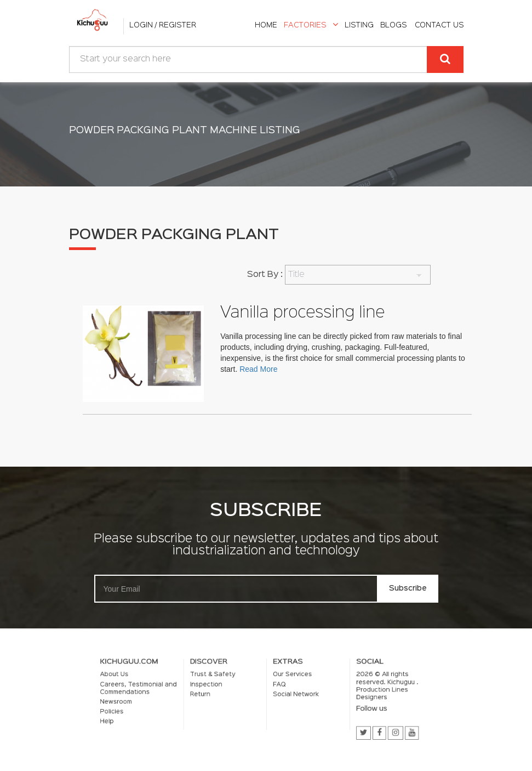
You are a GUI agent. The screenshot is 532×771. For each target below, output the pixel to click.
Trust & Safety (221, 679)
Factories (311, 25)
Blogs (393, 25)
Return (210, 695)
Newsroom (139, 702)
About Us (138, 679)
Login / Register (163, 25)
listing (359, 25)
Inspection (215, 687)
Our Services (288, 679)
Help (132, 718)
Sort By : (265, 275)
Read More (259, 369)
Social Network (291, 695)
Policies (136, 710)
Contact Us (439, 25)
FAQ (277, 687)
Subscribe (408, 588)
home (266, 25)
